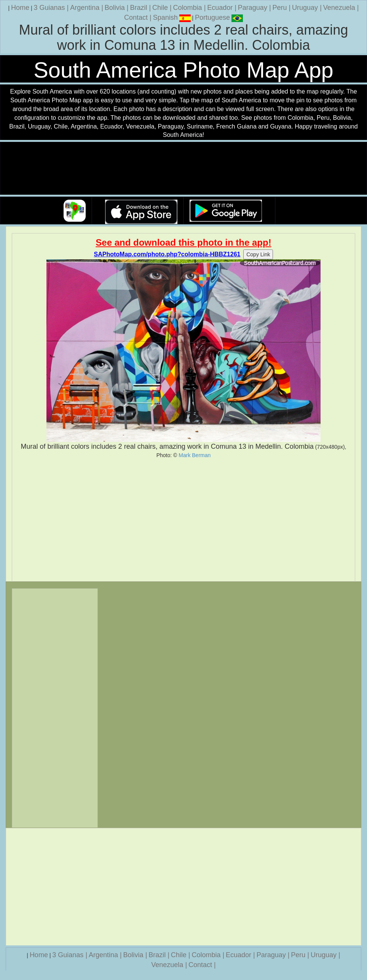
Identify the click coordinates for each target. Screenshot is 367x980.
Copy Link (258, 254)
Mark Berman (195, 455)
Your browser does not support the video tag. (183, 169)
